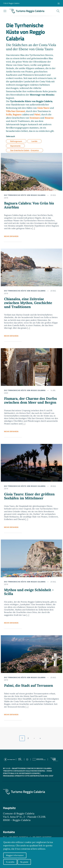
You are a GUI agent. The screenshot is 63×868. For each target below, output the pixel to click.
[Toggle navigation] (5, 11)
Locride (34, 141)
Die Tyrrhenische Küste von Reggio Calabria (25, 195)
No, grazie (24, 862)
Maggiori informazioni (15, 855)
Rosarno (49, 118)
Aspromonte (15, 146)
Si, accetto (10, 862)
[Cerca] (58, 11)
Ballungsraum (16, 141)
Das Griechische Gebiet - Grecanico (25, 150)
